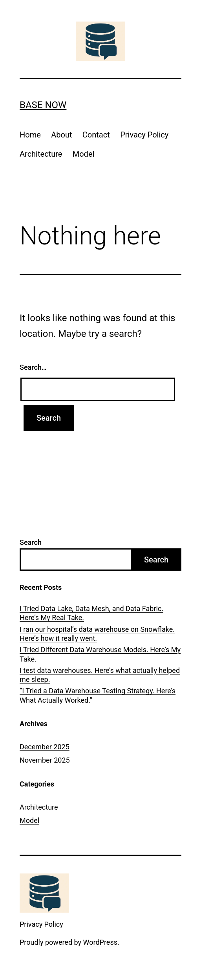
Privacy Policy (144, 135)
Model (84, 154)
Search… (33, 367)
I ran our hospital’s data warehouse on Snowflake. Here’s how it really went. (97, 634)
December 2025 (45, 747)
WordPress (100, 942)
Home (30, 135)
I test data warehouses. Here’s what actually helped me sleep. (100, 675)
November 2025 (45, 760)
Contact (96, 135)
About (61, 135)
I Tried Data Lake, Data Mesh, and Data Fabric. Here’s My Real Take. (91, 613)
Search (31, 542)
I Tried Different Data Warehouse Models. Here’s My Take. (100, 654)
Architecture (41, 154)
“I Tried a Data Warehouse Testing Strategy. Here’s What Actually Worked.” (98, 695)
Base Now (43, 105)
